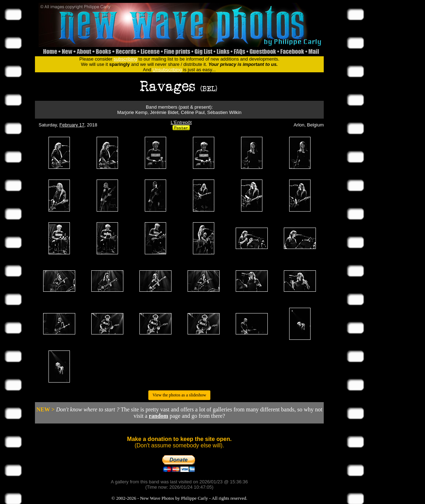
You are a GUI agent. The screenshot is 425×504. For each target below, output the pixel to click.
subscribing (126, 59)
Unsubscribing (167, 70)
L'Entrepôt (181, 122)
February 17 (72, 125)
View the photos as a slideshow (179, 395)
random (158, 416)
